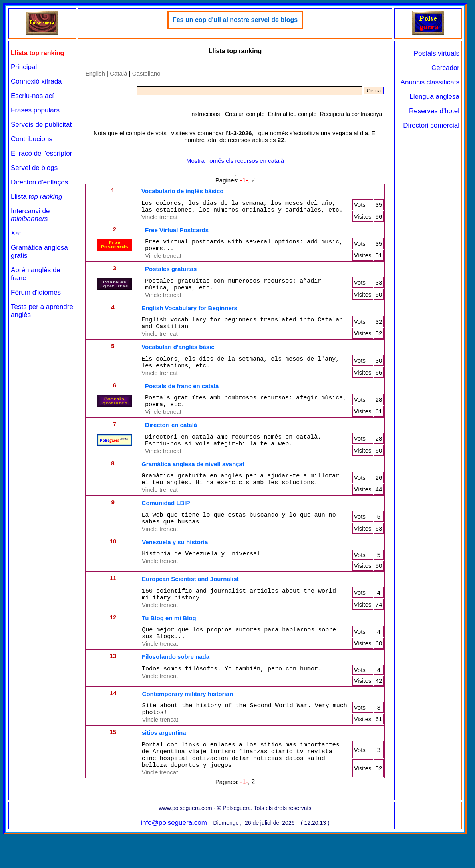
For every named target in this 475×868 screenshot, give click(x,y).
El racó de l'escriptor (41, 153)
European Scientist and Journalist (190, 600)
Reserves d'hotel (434, 111)
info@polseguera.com (174, 856)
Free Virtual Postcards (177, 232)
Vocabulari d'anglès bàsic (178, 356)
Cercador (445, 68)
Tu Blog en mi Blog (169, 642)
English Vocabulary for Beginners (189, 315)
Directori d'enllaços (39, 182)
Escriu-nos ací (32, 96)
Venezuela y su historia (175, 564)
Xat (16, 233)
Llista (37, 197)
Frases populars (35, 110)
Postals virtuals (437, 53)
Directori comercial (431, 125)
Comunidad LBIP (166, 522)
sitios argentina (164, 761)
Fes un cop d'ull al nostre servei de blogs (235, 20)
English (95, 73)
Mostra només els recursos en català (235, 161)
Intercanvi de (30, 215)
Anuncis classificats (430, 82)
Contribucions (32, 139)
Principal (24, 67)
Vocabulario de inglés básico (183, 191)
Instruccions (205, 114)
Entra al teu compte (292, 114)
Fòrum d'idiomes (36, 292)
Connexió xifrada (36, 81)
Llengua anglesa (434, 97)
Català (118, 73)
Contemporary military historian (188, 720)
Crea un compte (245, 114)
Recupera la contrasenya (351, 114)
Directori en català (171, 439)
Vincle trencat (160, 219)
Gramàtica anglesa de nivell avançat (193, 481)
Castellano (146, 73)
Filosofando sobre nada (176, 683)
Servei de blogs (34, 168)
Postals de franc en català (182, 398)
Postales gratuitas (171, 274)
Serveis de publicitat (41, 125)
